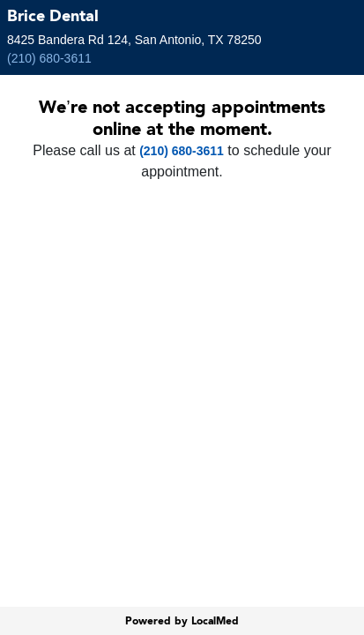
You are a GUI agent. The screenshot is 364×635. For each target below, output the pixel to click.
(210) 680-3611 (49, 58)
